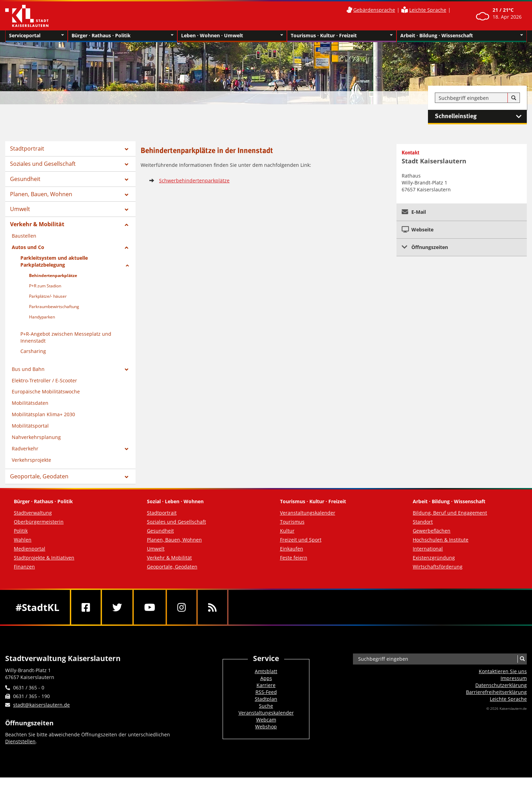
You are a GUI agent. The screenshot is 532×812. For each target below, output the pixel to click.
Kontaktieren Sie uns (503, 671)
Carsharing (33, 351)
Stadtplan (266, 699)
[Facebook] (86, 607)
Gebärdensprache (374, 10)
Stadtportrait (27, 149)
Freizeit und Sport (301, 540)
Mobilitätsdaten (30, 403)
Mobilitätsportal (30, 426)
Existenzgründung (434, 558)
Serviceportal (36, 36)
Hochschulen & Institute (441, 540)
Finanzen (24, 567)
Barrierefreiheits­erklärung (496, 692)
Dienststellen (20, 741)
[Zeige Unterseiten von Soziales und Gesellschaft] (127, 164)
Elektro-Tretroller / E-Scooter (44, 380)
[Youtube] (150, 607)
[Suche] (514, 98)
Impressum (514, 678)
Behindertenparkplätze (53, 275)
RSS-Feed (266, 692)
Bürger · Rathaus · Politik (123, 36)
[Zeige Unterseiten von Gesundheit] (127, 180)
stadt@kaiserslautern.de (41, 705)
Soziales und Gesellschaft (43, 164)
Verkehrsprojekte (31, 460)
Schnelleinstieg (481, 116)
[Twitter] (117, 607)
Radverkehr (25, 448)
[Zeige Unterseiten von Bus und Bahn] (127, 370)
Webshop (266, 727)
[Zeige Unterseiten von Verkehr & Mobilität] (127, 225)
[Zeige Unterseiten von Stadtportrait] (127, 149)
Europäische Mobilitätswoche (46, 391)
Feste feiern (294, 558)
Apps (266, 678)
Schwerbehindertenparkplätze (194, 180)
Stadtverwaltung (33, 513)
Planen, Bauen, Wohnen (41, 194)
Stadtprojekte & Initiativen (44, 558)
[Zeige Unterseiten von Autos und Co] (127, 248)
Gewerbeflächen (432, 531)
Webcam (266, 720)
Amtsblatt (266, 671)
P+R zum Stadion (45, 286)
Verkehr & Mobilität (37, 224)
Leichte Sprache (428, 10)
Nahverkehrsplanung (36, 437)
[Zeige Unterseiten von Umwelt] (127, 210)
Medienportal (30, 549)
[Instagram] (182, 607)
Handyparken (42, 317)
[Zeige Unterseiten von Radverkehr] (127, 449)
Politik (21, 531)
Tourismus (292, 522)
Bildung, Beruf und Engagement (450, 513)
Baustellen (24, 236)
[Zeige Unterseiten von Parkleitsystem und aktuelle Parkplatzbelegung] (127, 266)
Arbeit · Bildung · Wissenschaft (462, 36)
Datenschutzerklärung (501, 685)
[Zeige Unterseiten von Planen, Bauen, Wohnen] (127, 195)
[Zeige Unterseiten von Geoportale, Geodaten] (127, 477)
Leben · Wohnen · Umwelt (232, 36)
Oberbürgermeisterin (39, 522)
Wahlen (23, 540)
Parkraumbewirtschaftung (54, 307)
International (428, 549)
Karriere (266, 685)
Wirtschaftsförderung (438, 567)
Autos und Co (28, 247)
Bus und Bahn (28, 369)
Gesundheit (25, 179)
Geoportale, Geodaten (39, 476)
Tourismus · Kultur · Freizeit (342, 36)
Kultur (287, 531)
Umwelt (20, 209)
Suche (266, 706)
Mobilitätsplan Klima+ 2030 (43, 414)
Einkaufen (292, 549)
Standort (423, 522)
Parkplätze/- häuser (48, 296)
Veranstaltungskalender (308, 513)
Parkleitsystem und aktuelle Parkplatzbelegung (54, 261)
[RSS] (212, 607)
